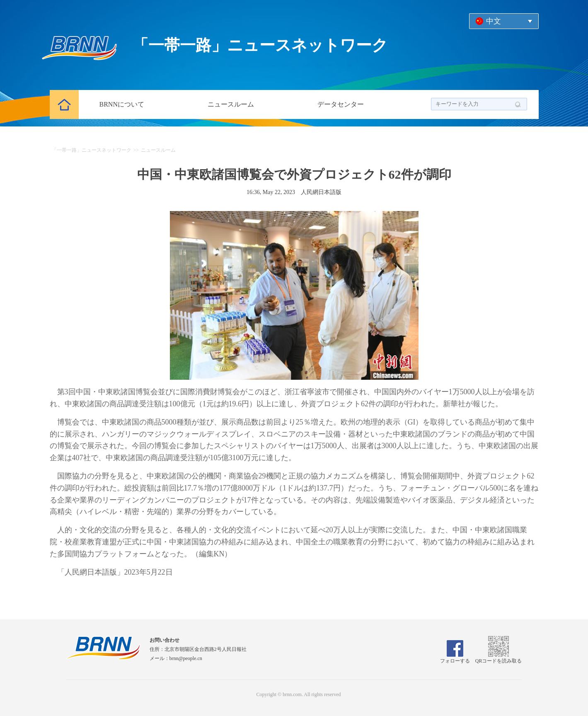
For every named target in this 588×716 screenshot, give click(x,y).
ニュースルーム (231, 104)
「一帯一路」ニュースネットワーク (92, 150)
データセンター (341, 104)
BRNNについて (122, 104)
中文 (494, 21)
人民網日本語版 (321, 192)
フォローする (455, 658)
